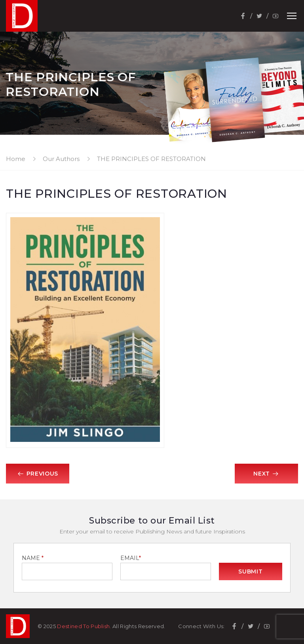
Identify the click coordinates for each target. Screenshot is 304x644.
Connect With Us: (201, 626)
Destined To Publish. (84, 626)
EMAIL (131, 558)
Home (16, 159)
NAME (33, 558)
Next (266, 474)
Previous (38, 474)
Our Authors (61, 159)
